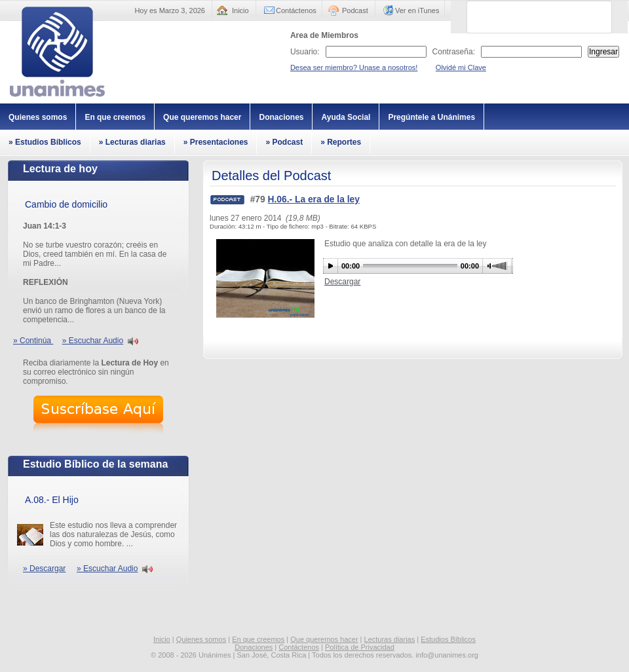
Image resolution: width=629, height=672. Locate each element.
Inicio (240, 10)
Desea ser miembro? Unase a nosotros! (354, 67)
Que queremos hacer (202, 117)
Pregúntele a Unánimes (431, 117)
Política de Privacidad (360, 647)
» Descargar (44, 569)
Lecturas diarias (390, 639)
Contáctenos (296, 10)
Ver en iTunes (417, 10)
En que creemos (115, 117)
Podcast (355, 10)
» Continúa (33, 341)
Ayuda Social (346, 117)
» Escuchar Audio (93, 341)
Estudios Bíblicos (448, 639)
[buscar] (524, 17)
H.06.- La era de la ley (314, 199)
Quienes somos (38, 117)
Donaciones (281, 117)
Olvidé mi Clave (461, 67)
